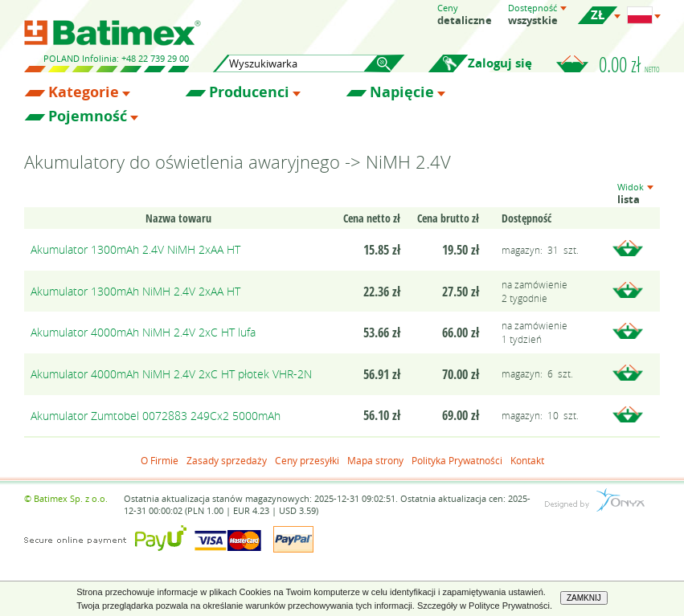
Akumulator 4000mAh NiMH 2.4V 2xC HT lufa (143, 332)
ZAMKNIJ (584, 598)
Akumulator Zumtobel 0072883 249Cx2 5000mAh (156, 416)
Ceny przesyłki (307, 460)
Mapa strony (375, 460)
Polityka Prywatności (457, 460)
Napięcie (402, 92)
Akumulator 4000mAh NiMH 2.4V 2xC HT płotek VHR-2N (171, 374)
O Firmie (160, 460)
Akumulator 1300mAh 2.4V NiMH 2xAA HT (135, 249)
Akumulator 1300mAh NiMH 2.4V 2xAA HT (135, 291)
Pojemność (88, 116)
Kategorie (84, 92)
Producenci (249, 92)
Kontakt (527, 460)
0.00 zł (629, 64)
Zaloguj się (500, 63)
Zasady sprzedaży (227, 460)
